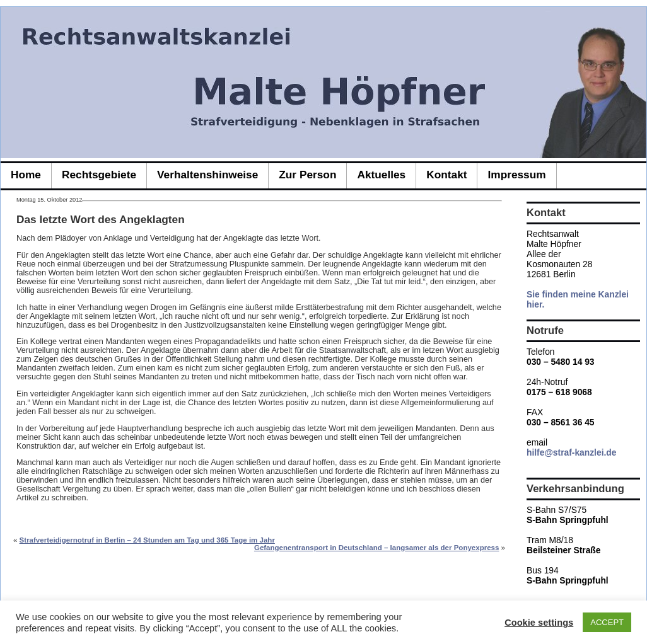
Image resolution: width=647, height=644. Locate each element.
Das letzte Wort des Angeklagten (101, 219)
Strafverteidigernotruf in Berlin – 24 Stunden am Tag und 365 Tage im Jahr (147, 540)
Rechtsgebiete (99, 175)
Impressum (516, 175)
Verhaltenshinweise (207, 175)
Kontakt (446, 175)
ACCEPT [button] (607, 622)
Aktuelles (381, 175)
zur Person (307, 175)
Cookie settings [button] (539, 623)
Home (26, 175)
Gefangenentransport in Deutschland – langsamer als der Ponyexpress (376, 548)
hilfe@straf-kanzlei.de (571, 452)
